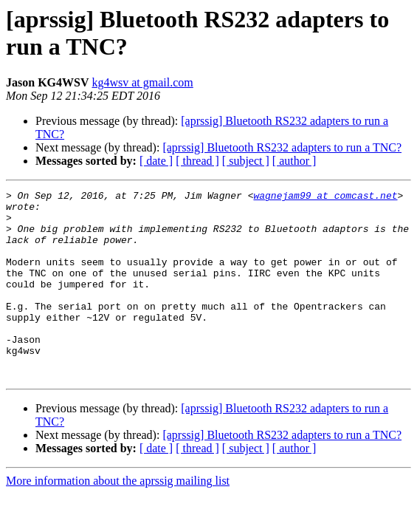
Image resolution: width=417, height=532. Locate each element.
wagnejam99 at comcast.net (325, 197)
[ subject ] (246, 161)
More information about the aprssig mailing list (118, 518)
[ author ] (294, 161)
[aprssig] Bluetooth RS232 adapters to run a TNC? (282, 147)
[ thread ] (197, 161)
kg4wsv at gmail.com (142, 82)
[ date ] (156, 161)
